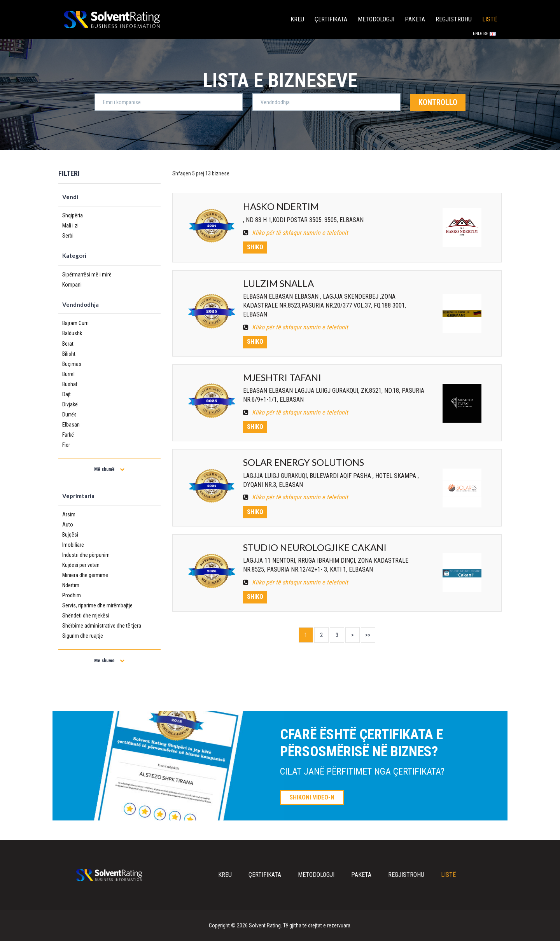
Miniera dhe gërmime (85, 575)
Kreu (297, 19)
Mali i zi (70, 226)
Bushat (70, 384)
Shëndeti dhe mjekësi (86, 616)
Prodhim (72, 595)
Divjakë (70, 404)
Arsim (69, 514)
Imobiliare (73, 545)
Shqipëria (73, 215)
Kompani (72, 285)
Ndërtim (71, 585)
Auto (68, 525)
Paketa (415, 19)
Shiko (255, 247)
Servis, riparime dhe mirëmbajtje (97, 605)
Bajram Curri (75, 323)
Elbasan (71, 425)
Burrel (68, 374)
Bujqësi (70, 535)
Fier (66, 445)
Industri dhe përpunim (86, 555)
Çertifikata (331, 19)
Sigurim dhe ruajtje (83, 636)
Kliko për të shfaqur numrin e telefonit (296, 233)
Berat (68, 344)
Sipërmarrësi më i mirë (87, 275)
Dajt (66, 394)
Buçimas (72, 364)
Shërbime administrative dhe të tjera (102, 626)
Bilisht (69, 354)
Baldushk (72, 333)
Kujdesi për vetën (81, 565)
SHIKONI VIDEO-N (312, 797)
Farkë (68, 435)
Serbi (68, 236)
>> (368, 635)
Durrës (69, 415)
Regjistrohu (454, 19)
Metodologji (376, 19)
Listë (490, 19)
